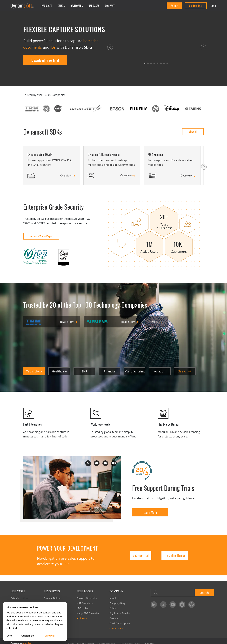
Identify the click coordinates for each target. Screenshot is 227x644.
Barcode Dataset (53, 598)
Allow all (50, 636)
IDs (53, 47)
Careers (114, 618)
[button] (110, 47)
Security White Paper (41, 236)
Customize (29, 636)
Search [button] (204, 593)
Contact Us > (116, 628)
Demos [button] (61, 6)
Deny (10, 636)
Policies (113, 608)
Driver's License (19, 598)
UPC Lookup (83, 608)
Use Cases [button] (94, 6)
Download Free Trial (45, 60)
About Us (114, 598)
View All (193, 132)
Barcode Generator (87, 598)
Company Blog (117, 603)
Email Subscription (120, 623)
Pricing (174, 6)
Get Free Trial (196, 6)
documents (33, 47)
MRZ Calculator (85, 603)
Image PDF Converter (88, 613)
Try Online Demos (175, 555)
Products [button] (47, 6)
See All (185, 371)
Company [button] (110, 6)
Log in (214, 6)
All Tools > (82, 618)
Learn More (150, 512)
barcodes (91, 41)
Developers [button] (77, 6)
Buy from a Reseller (120, 613)
